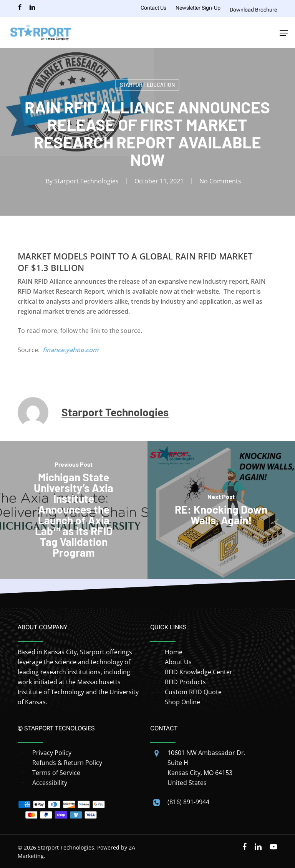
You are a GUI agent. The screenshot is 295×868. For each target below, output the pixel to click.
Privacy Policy (52, 753)
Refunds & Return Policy (67, 763)
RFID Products (185, 682)
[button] (284, 33)
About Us (178, 662)
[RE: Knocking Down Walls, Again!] (221, 511)
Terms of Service (56, 773)
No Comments (220, 181)
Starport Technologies (86, 181)
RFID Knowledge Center (199, 672)
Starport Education (147, 85)
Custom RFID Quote (193, 692)
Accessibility (50, 783)
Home (174, 652)
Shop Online (182, 702)
